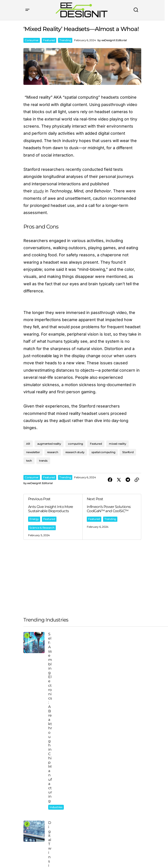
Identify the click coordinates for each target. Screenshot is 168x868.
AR (28, 444)
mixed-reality (117, 444)
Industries (56, 807)
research (53, 452)
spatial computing (103, 452)
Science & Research (42, 528)
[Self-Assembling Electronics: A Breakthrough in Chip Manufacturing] (34, 643)
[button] (27, 10)
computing (75, 444)
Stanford (128, 452)
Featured (49, 40)
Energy (34, 519)
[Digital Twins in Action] (34, 831)
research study (75, 452)
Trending (65, 40)
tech (29, 461)
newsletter (33, 452)
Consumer (32, 40)
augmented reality (49, 444)
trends (43, 461)
